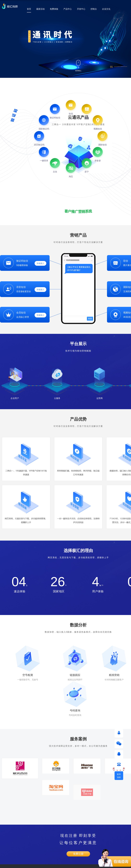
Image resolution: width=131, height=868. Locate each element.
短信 (2, 832)
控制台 (94, 9)
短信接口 (30, 832)
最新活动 (40, 9)
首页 (29, 9)
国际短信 (4, 849)
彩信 (2, 838)
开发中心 (81, 9)
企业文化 (106, 9)
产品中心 (68, 9)
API (28, 826)
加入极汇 (57, 838)
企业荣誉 (57, 832)
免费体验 (54, 9)
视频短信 (4, 843)
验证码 (3, 826)
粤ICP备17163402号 (63, 865)
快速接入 (40, 263)
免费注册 (78, 799)
